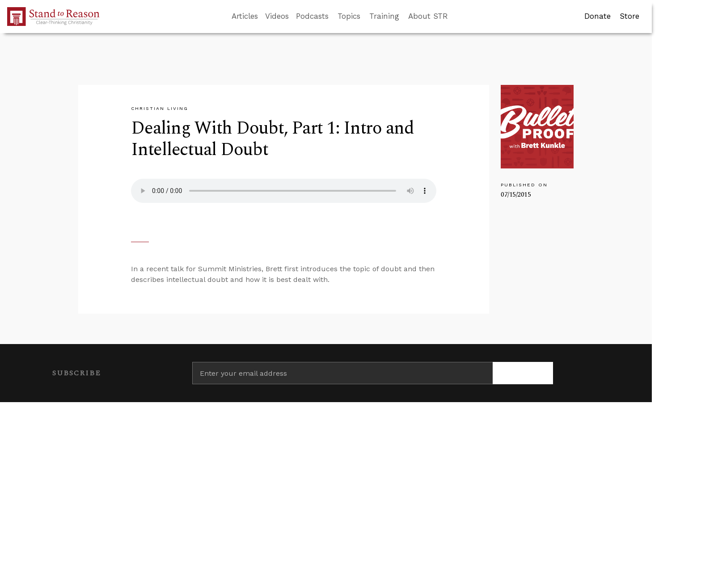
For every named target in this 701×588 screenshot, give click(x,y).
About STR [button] (428, 16)
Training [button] (384, 16)
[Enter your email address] (343, 373)
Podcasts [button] (312, 16)
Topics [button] (349, 16)
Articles (245, 16)
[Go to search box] (456, 17)
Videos (277, 16)
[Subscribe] (523, 373)
